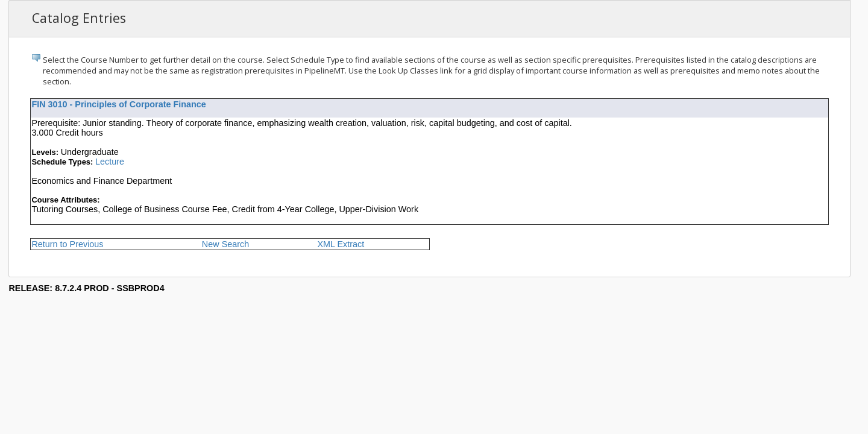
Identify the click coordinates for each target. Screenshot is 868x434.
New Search (225, 244)
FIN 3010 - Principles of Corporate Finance (119, 104)
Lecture (110, 162)
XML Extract (341, 244)
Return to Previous (67, 244)
